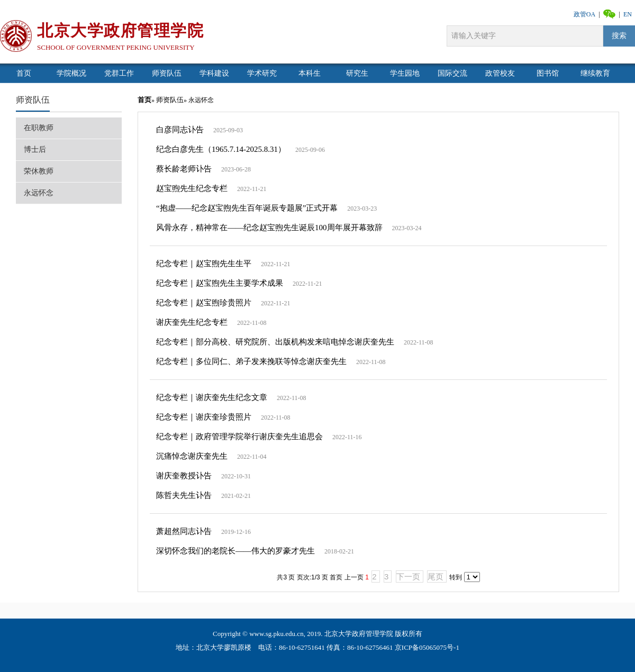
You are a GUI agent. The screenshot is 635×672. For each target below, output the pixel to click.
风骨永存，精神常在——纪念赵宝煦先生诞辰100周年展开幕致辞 (269, 228)
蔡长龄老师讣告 (184, 169)
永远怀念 (39, 193)
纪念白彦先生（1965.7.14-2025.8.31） (221, 149)
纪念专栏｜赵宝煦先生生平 (204, 264)
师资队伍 (33, 100)
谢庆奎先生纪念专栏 (192, 322)
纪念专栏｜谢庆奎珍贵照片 (204, 417)
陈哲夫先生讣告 (184, 495)
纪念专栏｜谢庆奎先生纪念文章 (212, 397)
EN (628, 14)
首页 (144, 100)
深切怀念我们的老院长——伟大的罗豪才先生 (235, 551)
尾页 (436, 576)
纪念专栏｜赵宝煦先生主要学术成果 (220, 283)
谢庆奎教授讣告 (184, 476)
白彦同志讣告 (180, 130)
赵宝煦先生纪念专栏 (192, 188)
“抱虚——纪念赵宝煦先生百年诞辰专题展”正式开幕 (247, 208)
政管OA (584, 14)
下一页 (408, 576)
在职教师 (39, 128)
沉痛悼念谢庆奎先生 (192, 456)
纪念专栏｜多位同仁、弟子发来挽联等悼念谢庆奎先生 (251, 361)
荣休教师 (39, 171)
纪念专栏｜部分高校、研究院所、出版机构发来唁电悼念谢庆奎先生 (275, 342)
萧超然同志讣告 (184, 531)
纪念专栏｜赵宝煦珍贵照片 (204, 303)
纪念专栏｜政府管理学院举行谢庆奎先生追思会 (239, 437)
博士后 (35, 149)
